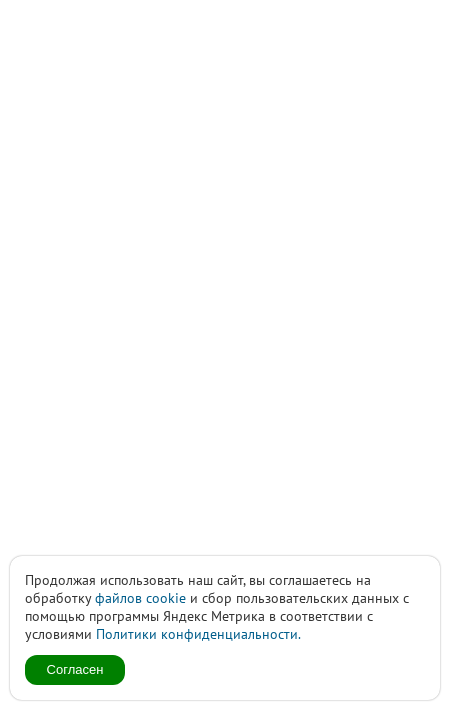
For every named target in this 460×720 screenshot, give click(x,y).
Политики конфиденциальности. (198, 634)
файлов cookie (140, 598)
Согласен (75, 669)
